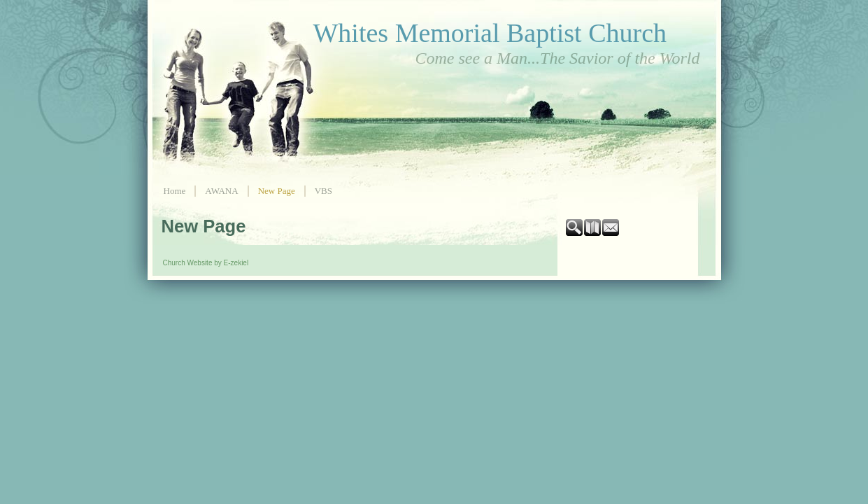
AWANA (221, 191)
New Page (277, 191)
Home (175, 191)
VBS (323, 191)
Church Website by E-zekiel (206, 263)
